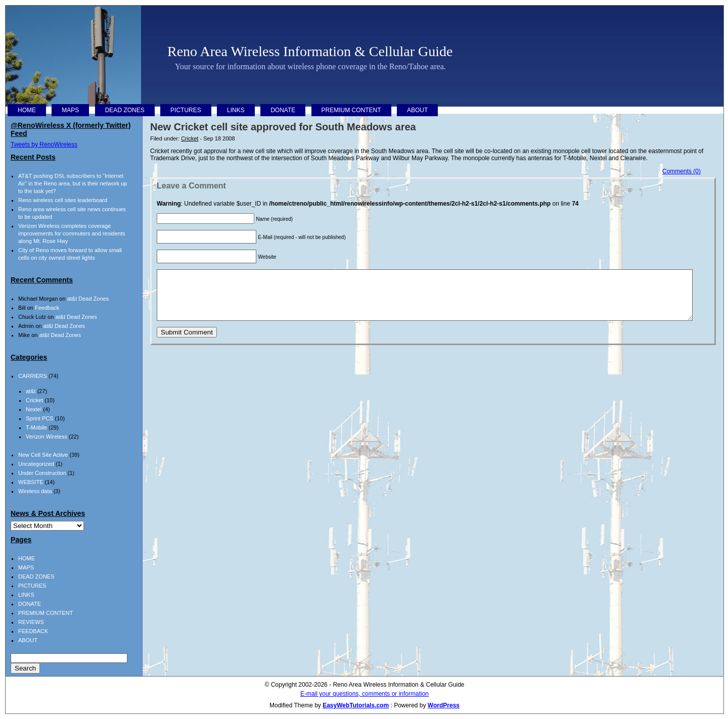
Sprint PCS (39, 418)
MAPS (70, 110)
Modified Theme (291, 705)
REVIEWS (31, 622)
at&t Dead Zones (88, 299)
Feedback (47, 308)
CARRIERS (33, 376)
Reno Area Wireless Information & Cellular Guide (310, 51)
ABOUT (417, 110)
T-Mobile (36, 427)
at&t (31, 391)
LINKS (236, 110)
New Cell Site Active (43, 455)
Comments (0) (681, 171)
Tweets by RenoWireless (44, 145)
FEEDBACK (33, 631)
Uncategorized (36, 464)
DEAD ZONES (125, 110)
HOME (27, 110)
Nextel (34, 409)
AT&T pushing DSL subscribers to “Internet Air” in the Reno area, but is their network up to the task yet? (73, 183)
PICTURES (186, 110)
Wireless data (35, 491)
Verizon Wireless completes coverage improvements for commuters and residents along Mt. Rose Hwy (72, 233)
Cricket (190, 138)
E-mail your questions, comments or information (365, 694)
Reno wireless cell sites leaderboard (63, 200)
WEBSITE (31, 482)
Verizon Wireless (47, 437)
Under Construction (42, 473)
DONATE (283, 110)
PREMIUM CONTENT (351, 110)
